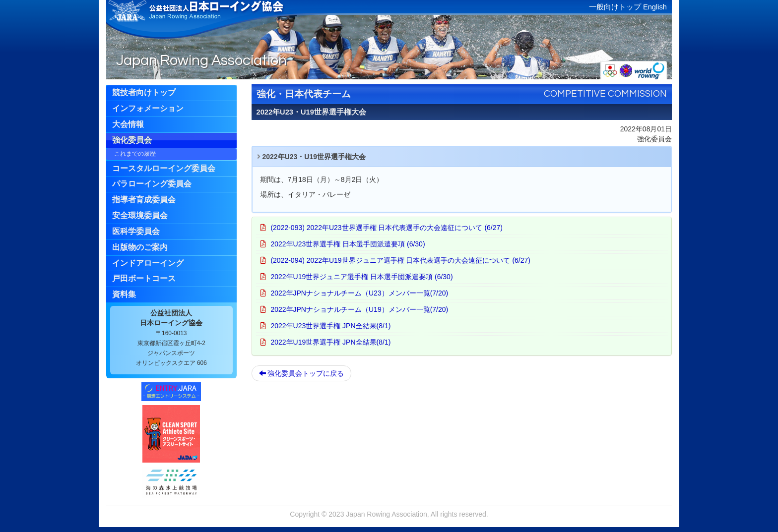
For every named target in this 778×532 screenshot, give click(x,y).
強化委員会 (132, 140)
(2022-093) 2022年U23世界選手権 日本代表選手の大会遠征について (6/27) (387, 228)
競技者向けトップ (144, 92)
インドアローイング (148, 263)
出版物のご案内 (140, 247)
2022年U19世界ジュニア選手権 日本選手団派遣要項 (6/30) (361, 277)
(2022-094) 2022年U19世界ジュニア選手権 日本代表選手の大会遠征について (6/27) (400, 260)
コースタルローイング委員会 (164, 168)
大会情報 (128, 124)
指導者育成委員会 (144, 200)
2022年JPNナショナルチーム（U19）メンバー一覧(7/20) (359, 309)
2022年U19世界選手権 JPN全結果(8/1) (330, 342)
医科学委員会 (136, 231)
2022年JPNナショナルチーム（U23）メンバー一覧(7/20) (359, 293)
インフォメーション (148, 108)
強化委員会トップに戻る (302, 373)
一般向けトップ (615, 7)
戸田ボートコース (144, 278)
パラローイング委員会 (152, 184)
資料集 (124, 294)
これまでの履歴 (135, 154)
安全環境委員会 (140, 215)
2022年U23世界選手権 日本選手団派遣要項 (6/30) (348, 244)
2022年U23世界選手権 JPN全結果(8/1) (330, 326)
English (655, 7)
